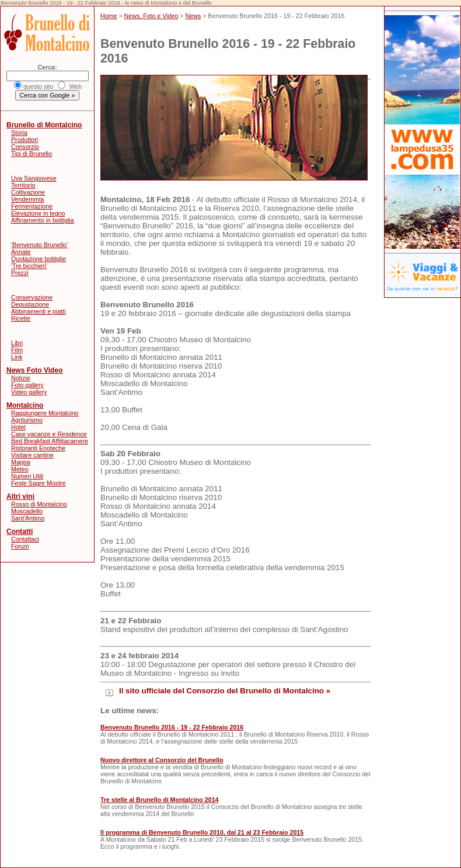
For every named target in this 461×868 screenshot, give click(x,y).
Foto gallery (27, 385)
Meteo (20, 469)
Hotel (18, 427)
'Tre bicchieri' (29, 266)
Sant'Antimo (28, 518)
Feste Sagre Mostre (39, 483)
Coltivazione (28, 192)
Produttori (25, 140)
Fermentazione (32, 206)
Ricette (21, 318)
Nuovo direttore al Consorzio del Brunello (162, 760)
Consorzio (25, 147)
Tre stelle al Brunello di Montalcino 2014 (160, 800)
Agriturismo (27, 420)
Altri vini (20, 497)
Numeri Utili (27, 476)
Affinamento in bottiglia (43, 220)
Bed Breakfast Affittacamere (50, 441)
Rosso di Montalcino (39, 504)
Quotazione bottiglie (39, 259)
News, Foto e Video (151, 16)
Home (109, 16)
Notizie (21, 378)
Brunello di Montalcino (44, 125)
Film (17, 350)
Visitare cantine (32, 455)
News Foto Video (34, 370)
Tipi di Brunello (32, 154)
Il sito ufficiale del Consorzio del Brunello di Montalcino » (225, 691)
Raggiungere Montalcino (45, 413)
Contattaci (25, 539)
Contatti (20, 532)
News (193, 16)
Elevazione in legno (38, 213)
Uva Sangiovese (34, 178)
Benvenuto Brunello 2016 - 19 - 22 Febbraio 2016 (172, 727)
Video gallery (29, 392)
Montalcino (25, 405)
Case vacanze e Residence (49, 434)
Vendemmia (27, 199)
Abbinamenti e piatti (39, 311)
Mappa (21, 462)
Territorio (23, 185)
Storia (19, 133)
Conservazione (32, 297)
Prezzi (20, 273)
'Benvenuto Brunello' (39, 245)
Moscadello (27, 511)
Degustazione (30, 304)
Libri (17, 343)
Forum (20, 546)
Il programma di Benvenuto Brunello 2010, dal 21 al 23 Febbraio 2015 (202, 832)
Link (17, 357)
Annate (21, 252)
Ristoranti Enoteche (38, 448)
